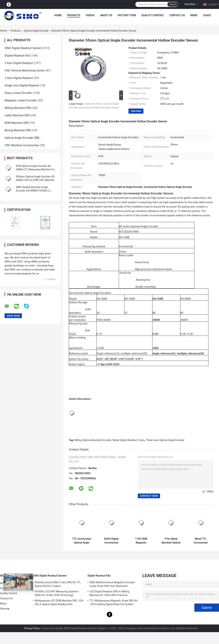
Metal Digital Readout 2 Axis (129, 440)
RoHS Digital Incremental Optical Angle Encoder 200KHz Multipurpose (111, 541)
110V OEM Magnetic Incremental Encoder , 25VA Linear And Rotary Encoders (141, 541)
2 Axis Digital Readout (19, 78)
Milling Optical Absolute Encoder (93, 440)
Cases (207, 15)
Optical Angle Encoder (36, 31)
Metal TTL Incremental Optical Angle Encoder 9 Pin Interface (201, 541)
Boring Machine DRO (18, 130)
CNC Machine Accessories (22, 145)
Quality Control (153, 15)
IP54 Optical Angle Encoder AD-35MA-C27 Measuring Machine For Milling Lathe (36, 169)
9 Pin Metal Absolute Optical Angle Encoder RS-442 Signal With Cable (171, 541)
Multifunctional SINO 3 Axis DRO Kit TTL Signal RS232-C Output (58, 584)
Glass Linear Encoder (18, 93)
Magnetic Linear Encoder (21, 100)
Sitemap (5, 609)
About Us (106, 15)
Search (173, 4)
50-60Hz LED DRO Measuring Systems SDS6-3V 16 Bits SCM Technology (57, 593)
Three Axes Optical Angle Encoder (165, 440)
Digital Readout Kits (17, 56)
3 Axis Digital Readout (19, 63)
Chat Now (190, 4)
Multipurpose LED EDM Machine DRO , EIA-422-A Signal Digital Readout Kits (59, 602)
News (194, 15)
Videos (90, 15)
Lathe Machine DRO (17, 115)
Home (58, 15)
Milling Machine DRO (18, 108)
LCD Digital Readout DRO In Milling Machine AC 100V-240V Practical (109, 593)
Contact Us (177, 15)
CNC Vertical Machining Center (25, 70)
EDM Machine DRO (17, 123)
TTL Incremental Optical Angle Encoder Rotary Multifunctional (82, 541)
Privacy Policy (32, 628)
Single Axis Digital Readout (22, 85)
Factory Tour (127, 15)
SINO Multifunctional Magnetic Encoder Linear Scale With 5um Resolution (112, 584)
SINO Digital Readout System (23, 48)
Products (74, 15)
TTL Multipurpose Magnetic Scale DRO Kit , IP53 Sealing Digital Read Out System (114, 602)
